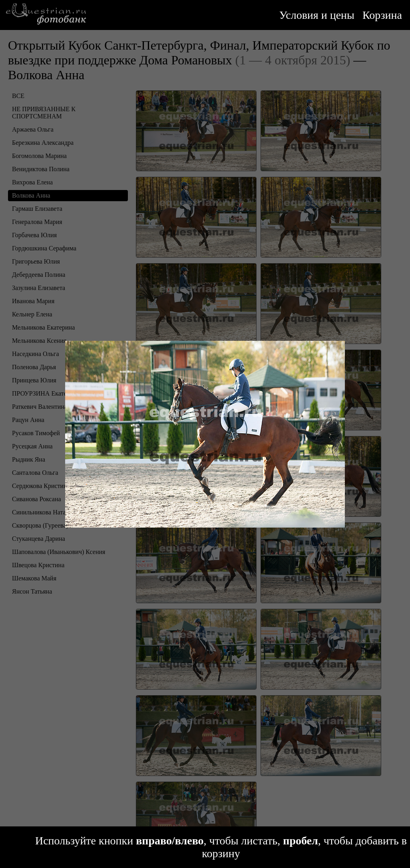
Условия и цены (317, 15)
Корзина (382, 15)
